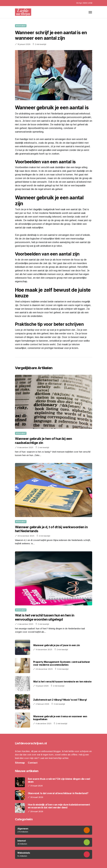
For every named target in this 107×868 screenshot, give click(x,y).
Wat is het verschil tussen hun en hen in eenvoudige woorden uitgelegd (45, 617)
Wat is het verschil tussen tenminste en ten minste (62, 682)
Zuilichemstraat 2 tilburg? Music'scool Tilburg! (60, 700)
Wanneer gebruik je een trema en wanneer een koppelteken (60, 718)
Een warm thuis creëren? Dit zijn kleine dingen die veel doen (59, 780)
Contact (33, 763)
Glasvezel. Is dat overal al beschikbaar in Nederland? (58, 793)
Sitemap (20, 763)
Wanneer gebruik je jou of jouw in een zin (57, 645)
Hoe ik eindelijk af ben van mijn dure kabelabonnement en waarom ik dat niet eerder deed (59, 806)
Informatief (21, 26)
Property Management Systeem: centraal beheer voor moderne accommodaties (62, 663)
